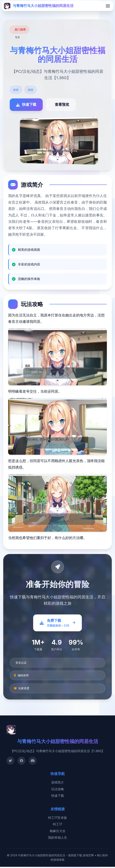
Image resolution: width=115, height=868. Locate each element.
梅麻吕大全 (58, 832)
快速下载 (58, 797)
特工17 (58, 826)
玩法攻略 (58, 790)
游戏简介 (58, 783)
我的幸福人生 (58, 839)
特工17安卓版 (58, 819)
